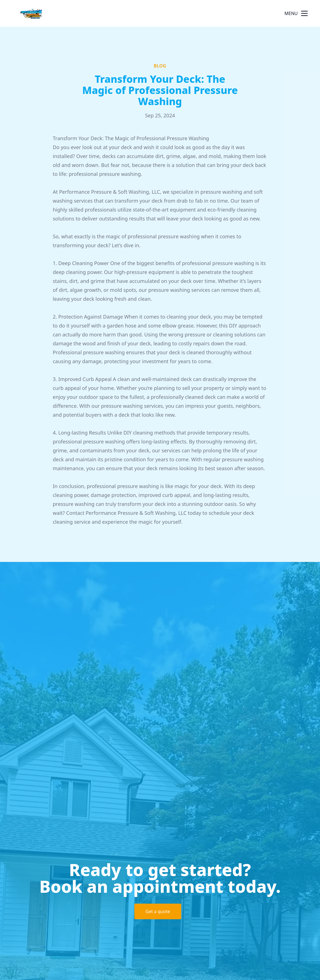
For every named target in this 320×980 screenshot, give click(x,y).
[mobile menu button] (304, 13)
